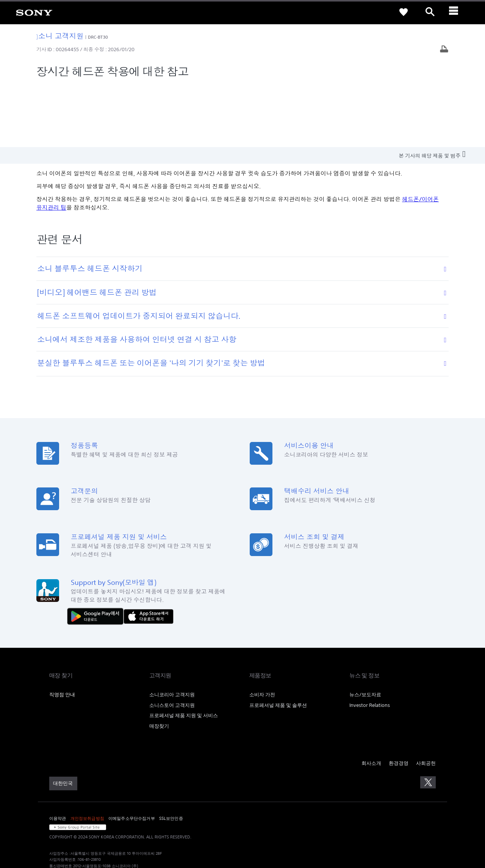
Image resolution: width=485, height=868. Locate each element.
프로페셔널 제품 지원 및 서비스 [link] (184, 653)
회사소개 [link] (371, 701)
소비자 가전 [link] (262, 632)
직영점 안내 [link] (62, 632)
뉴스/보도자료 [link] (365, 632)
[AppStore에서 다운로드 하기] (149, 553)
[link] (34, 12)
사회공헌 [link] (426, 701)
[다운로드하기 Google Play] (97, 553)
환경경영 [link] (399, 701)
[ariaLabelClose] (457, 12)
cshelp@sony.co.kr (153, 828)
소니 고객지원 (60, 36)
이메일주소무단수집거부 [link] (132, 755)
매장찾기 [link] (159, 664)
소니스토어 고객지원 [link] (172, 642)
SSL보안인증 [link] (171, 755)
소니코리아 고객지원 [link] (172, 632)
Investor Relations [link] (370, 642)
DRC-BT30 (98, 37)
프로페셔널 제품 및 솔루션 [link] (278, 642)
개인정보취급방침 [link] (87, 755)
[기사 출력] (444, 50)
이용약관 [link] (58, 755)
